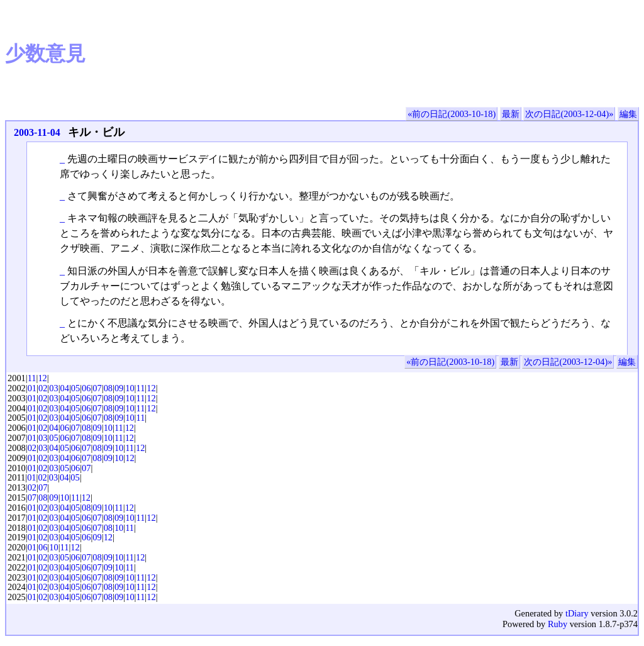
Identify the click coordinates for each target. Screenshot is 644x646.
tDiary (577, 613)
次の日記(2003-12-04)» (569, 114)
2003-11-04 (37, 132)
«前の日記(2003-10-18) (452, 114)
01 (32, 388)
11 (32, 378)
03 (53, 388)
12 (42, 378)
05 (75, 388)
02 (43, 388)
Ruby (558, 624)
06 (86, 388)
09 (119, 388)
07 (97, 388)
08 (108, 388)
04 (65, 388)
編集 (628, 114)
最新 (511, 114)
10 (130, 388)
